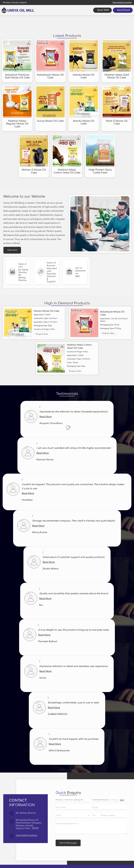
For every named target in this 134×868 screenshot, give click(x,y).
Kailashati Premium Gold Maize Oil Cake (17, 76)
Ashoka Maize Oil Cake (84, 76)
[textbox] (115, 800)
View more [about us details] (12, 250)
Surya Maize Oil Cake (50, 121)
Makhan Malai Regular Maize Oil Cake (17, 124)
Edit (122, 800)
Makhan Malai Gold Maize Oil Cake (117, 76)
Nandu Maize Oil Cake (84, 122)
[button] (122, 3)
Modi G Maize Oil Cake (117, 122)
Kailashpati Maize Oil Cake (50, 76)
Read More (46, 417)
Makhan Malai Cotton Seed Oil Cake (67, 171)
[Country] (73, 815)
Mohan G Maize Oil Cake (34, 171)
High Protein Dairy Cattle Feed (100, 171)
